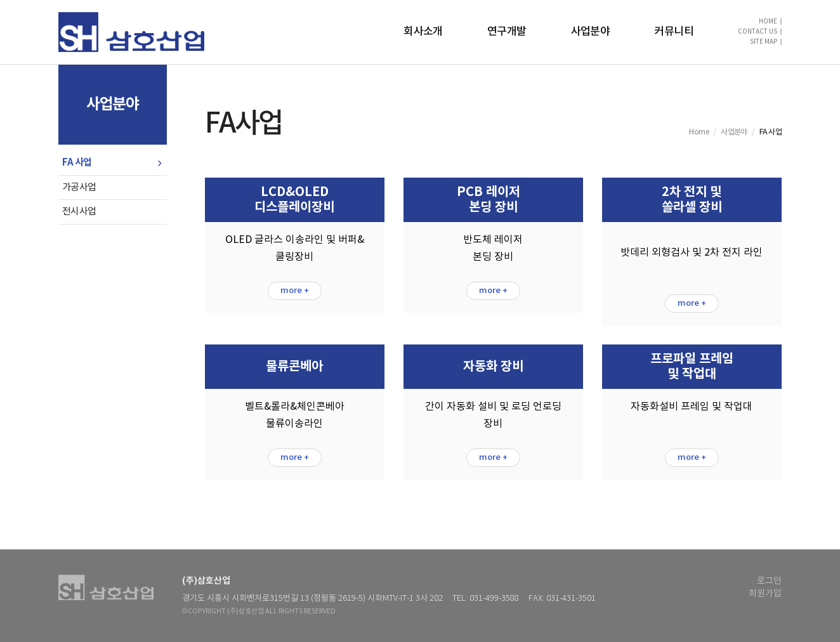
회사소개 (423, 32)
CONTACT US (758, 32)
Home (699, 132)
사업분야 (591, 32)
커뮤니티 (674, 32)
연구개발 (507, 32)
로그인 (769, 581)
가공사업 (79, 187)
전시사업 (79, 212)
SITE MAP (764, 42)
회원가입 (765, 594)
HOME (768, 22)
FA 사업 (77, 162)
